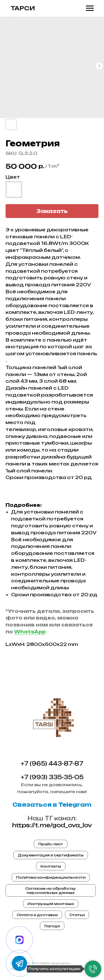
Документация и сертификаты (51, 855)
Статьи (77, 915)
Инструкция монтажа (51, 904)
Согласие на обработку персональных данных (51, 891)
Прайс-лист (51, 844)
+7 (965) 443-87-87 (52, 764)
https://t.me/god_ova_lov (52, 825)
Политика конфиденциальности (51, 877)
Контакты (51, 866)
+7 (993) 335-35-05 (52, 777)
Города (52, 926)
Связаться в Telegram (52, 805)
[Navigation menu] (90, 8)
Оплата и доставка (37, 915)
